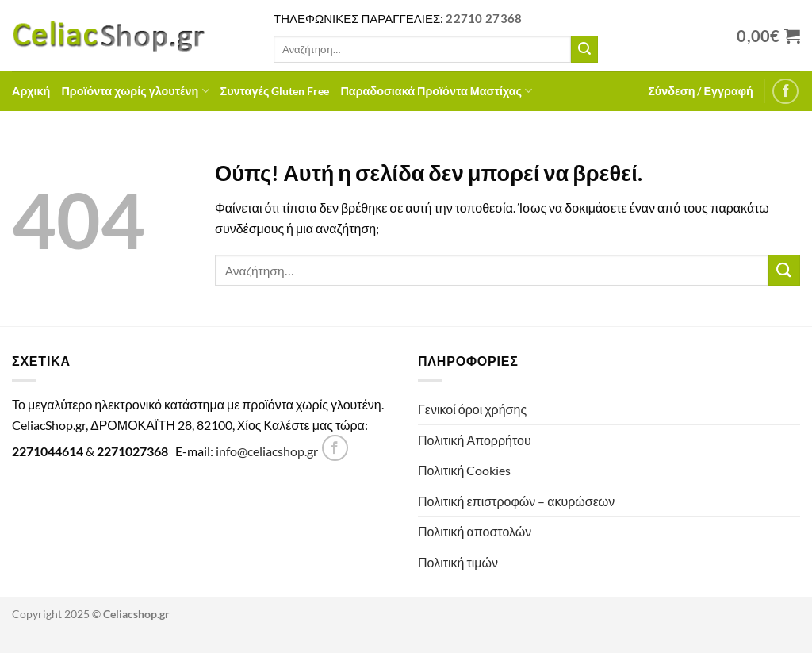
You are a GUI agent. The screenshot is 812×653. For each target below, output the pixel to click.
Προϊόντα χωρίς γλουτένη (135, 91)
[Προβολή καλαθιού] (768, 36)
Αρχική (31, 91)
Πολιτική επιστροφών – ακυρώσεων (516, 501)
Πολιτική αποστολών (475, 531)
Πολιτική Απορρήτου (475, 440)
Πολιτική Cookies (464, 470)
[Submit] (584, 49)
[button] (701, 91)
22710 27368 (484, 18)
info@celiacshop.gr (267, 451)
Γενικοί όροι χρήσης (472, 409)
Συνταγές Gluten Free (275, 91)
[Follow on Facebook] (785, 92)
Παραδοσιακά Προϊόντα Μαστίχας (436, 91)
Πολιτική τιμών (458, 562)
